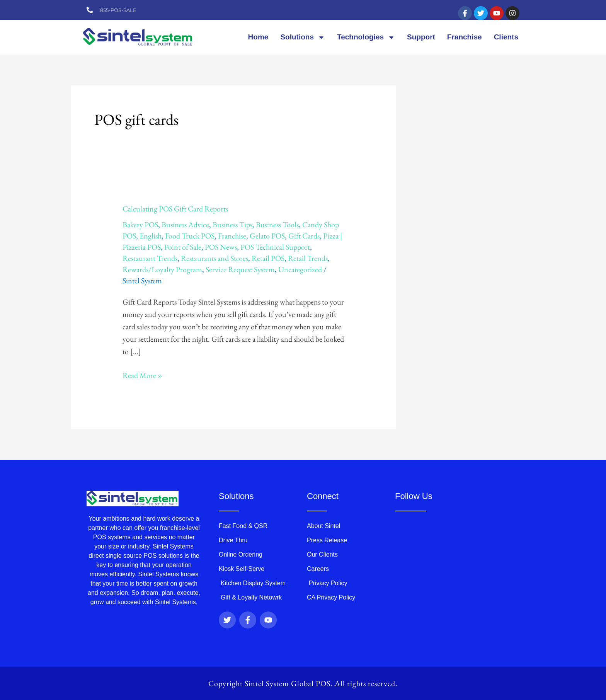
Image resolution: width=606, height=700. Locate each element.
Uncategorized (300, 269)
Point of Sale (183, 247)
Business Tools (277, 225)
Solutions (303, 37)
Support (421, 37)
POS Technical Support (275, 247)
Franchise (465, 37)
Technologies (366, 37)
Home (258, 37)
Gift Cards (304, 236)
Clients (506, 37)
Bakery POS (140, 225)
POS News (221, 247)
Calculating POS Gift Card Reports (175, 209)
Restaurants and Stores (214, 258)
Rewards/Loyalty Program (162, 269)
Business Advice (185, 225)
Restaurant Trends (150, 258)
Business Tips (232, 225)
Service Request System (240, 269)
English (151, 236)
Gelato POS (267, 236)
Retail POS (268, 258)
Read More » (142, 375)
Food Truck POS (190, 236)
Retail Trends (308, 258)
